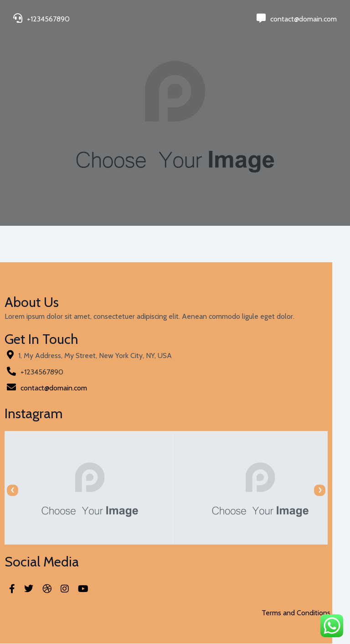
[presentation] (13, 491)
